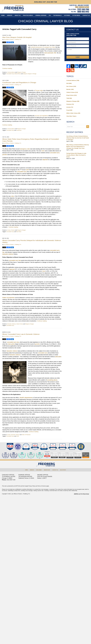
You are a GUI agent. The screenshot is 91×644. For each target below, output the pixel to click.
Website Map (47, 470)
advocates (58, 357)
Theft (69, 98)
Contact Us (55, 470)
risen (44, 271)
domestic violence (8, 254)
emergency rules (25, 149)
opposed (12, 269)
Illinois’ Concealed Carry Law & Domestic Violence (21, 334)
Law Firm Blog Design (81, 494)
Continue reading (7, 68)
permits (37, 344)
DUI (50, 15)
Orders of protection (9, 298)
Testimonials (57, 15)
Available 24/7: (45, 2)
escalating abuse (52, 380)
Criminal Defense (41, 15)
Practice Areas (28, 15)
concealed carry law (15, 260)
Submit (78, 57)
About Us (18, 15)
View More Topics (71, 116)
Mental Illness (18, 74)
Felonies (13, 230)
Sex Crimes (71, 86)
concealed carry (22, 172)
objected (45, 160)
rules (43, 151)
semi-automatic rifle (50, 53)
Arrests (9, 230)
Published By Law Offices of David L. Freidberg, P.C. (79, 9)
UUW (18, 436)
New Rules (19, 232)
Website (10, 15)
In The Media (76, 15)
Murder (70, 89)
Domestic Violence (11, 324)
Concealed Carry (10, 74)
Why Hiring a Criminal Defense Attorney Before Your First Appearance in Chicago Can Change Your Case (78, 146)
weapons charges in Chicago (30, 74)
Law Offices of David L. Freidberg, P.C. (21, 494)
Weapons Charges (21, 72)
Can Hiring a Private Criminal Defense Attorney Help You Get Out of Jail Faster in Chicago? (78, 138)
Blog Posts (63, 470)
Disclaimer (39, 470)
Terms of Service (42, 486)
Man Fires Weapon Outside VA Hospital (17, 37)
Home (3, 15)
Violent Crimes (20, 324)
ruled (27, 170)
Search (88, 127)
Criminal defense (11, 72)
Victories (67, 15)
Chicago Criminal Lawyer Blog (13, 8)
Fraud (69, 110)
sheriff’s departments (26, 398)
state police (11, 344)
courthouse (19, 130)
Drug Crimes (72, 95)
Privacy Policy (32, 486)
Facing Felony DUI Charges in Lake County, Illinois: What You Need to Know (76, 155)
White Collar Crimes (73, 113)
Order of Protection (26, 435)
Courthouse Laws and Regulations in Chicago (19, 82)
